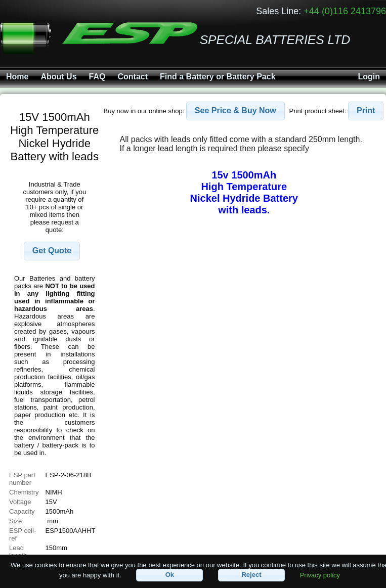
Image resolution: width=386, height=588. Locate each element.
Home (17, 77)
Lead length (18, 552)
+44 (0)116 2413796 (345, 11)
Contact (133, 77)
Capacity (22, 511)
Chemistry (24, 492)
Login (369, 77)
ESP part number (22, 479)
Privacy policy (320, 575)
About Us (58, 77)
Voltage (20, 502)
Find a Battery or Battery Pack (218, 77)
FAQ (97, 77)
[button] (52, 251)
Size (16, 521)
